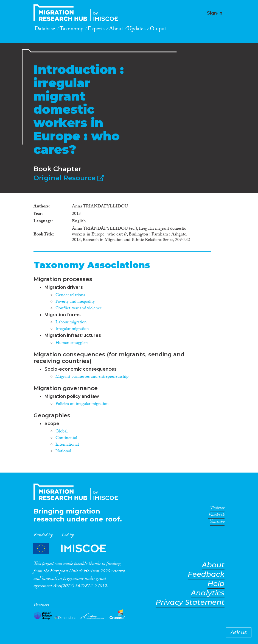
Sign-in (215, 13)
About (116, 30)
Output (158, 30)
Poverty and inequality (75, 302)
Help (216, 584)
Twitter (217, 509)
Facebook (216, 516)
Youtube (217, 523)
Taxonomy (71, 30)
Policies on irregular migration (82, 404)
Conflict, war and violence (79, 309)
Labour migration (71, 323)
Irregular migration (72, 329)
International (67, 445)
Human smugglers (72, 343)
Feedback (206, 574)
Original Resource (69, 178)
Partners (74, 548)
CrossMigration (77, 13)
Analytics (208, 593)
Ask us (239, 632)
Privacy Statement (190, 602)
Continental (66, 438)
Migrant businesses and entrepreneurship (92, 377)
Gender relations (70, 295)
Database (45, 30)
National (63, 452)
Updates (136, 30)
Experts (96, 30)
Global (61, 432)
